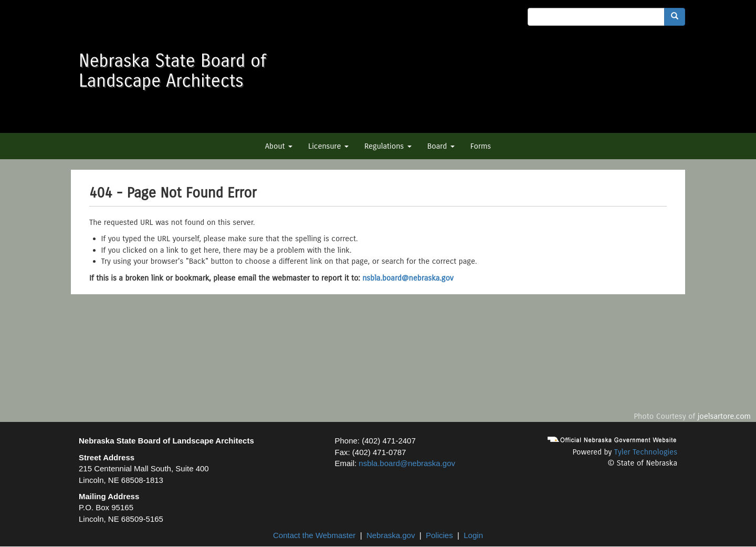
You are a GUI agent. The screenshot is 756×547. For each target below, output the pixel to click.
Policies (439, 535)
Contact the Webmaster (314, 535)
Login (473, 535)
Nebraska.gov (391, 535)
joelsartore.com (724, 416)
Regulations (388, 146)
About (279, 146)
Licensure (328, 146)
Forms (481, 146)
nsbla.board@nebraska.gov (408, 278)
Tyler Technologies (646, 452)
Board (441, 146)
